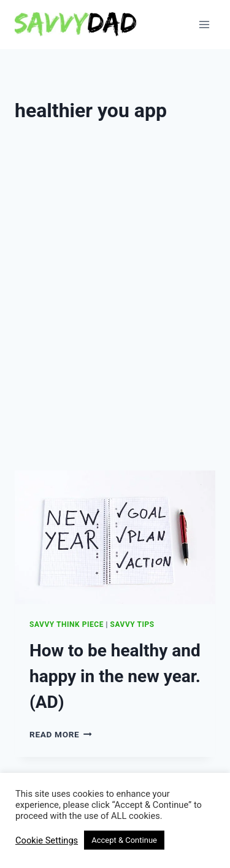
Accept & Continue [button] (124, 840)
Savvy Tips (132, 624)
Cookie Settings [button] (47, 840)
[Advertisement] (115, 336)
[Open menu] (204, 24)
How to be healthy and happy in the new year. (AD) (115, 676)
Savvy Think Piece (67, 624)
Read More (61, 734)
